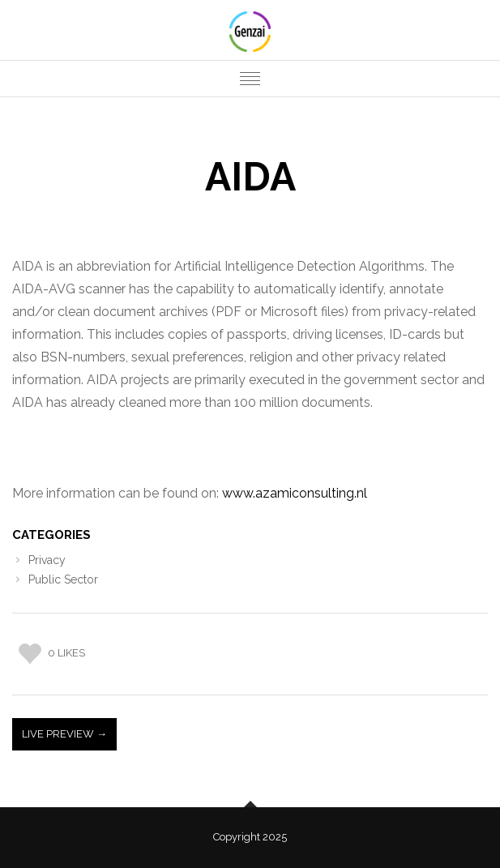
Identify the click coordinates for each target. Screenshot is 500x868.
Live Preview (59, 734)
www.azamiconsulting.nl (295, 493)
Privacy (47, 560)
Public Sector (63, 579)
